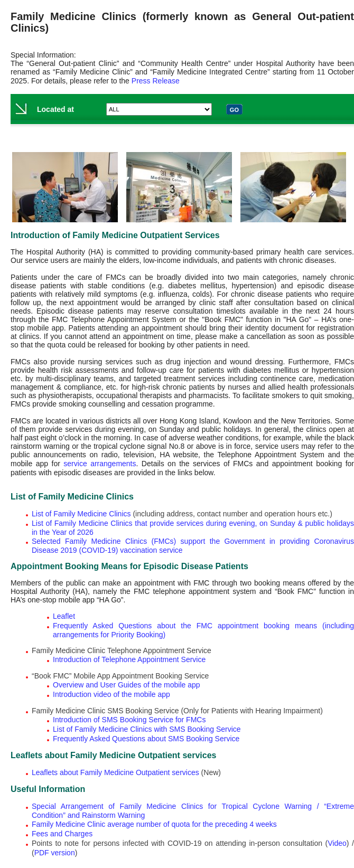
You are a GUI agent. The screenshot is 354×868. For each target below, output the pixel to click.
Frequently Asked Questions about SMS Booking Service (146, 739)
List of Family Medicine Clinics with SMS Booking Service (147, 729)
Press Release (156, 81)
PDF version (55, 853)
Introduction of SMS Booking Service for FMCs (129, 720)
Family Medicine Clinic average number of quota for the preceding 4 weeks (154, 824)
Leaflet (64, 616)
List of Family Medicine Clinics (81, 514)
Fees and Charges (62, 834)
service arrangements (100, 464)
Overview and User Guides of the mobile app (127, 685)
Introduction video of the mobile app (111, 694)
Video (337, 843)
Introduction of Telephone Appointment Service (129, 659)
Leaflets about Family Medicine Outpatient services (115, 772)
